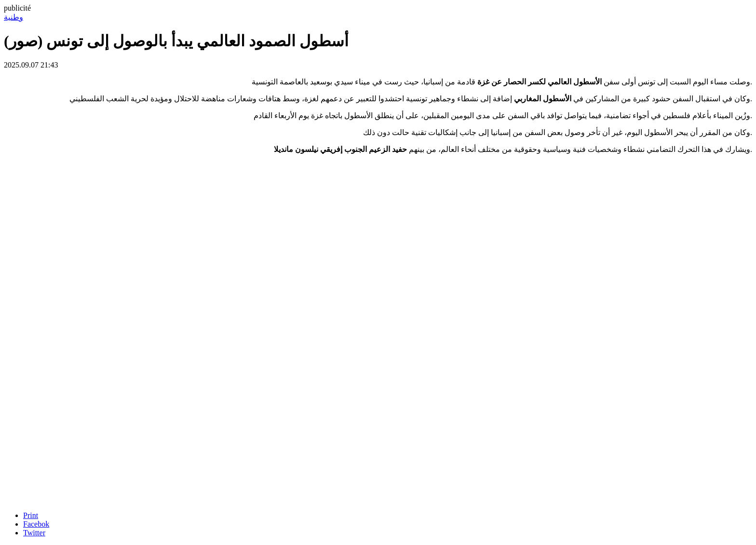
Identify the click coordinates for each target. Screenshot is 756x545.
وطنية (13, 17)
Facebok (36, 524)
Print (31, 515)
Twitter (34, 533)
